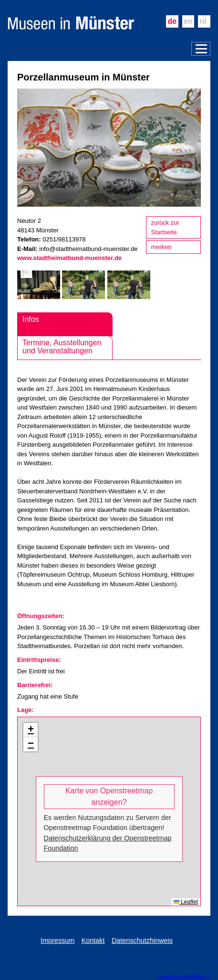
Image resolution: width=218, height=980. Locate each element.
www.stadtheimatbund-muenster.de (69, 258)
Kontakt (93, 940)
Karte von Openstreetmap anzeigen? (109, 796)
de (172, 21)
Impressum (57, 940)
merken (161, 247)
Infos (31, 319)
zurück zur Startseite (165, 227)
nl (203, 21)
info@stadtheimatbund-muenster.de (88, 249)
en (188, 21)
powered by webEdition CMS (187, 976)
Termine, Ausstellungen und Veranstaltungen (62, 347)
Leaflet (186, 902)
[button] (31, 730)
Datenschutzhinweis (142, 940)
